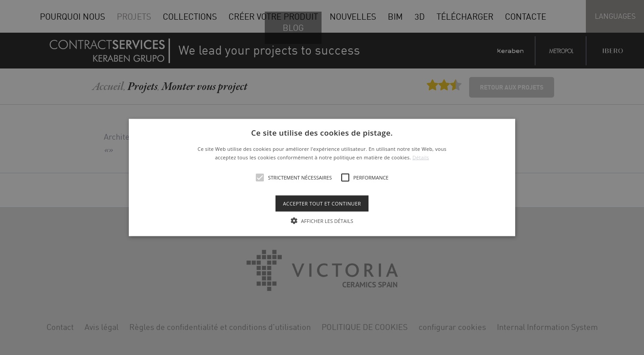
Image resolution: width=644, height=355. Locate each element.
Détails (421, 157)
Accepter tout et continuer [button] (322, 203)
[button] (322, 177)
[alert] (322, 177)
